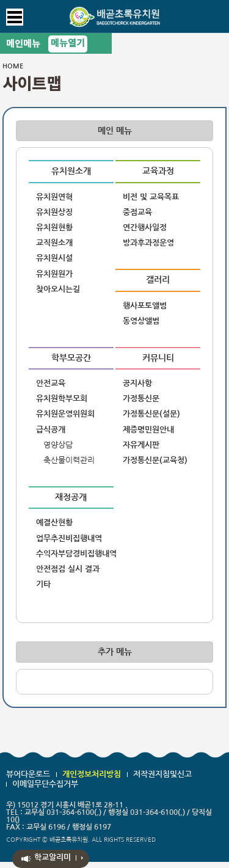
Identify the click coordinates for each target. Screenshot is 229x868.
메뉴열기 (68, 44)
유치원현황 (54, 228)
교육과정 (158, 171)
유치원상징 (54, 212)
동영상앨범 (141, 321)
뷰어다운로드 (28, 774)
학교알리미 (53, 857)
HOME (13, 66)
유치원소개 (71, 171)
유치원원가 (54, 274)
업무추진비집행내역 (69, 538)
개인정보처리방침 (92, 774)
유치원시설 (54, 258)
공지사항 (137, 383)
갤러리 (158, 280)
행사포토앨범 (145, 306)
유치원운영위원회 (65, 414)
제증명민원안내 (148, 430)
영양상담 (58, 445)
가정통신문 (141, 399)
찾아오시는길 (58, 289)
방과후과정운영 (148, 243)
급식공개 (51, 430)
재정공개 (71, 497)
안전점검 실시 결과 (68, 569)
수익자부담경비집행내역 (75, 554)
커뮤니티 (158, 358)
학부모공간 (71, 358)
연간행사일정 (145, 228)
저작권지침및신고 (162, 774)
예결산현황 (54, 523)
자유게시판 (141, 445)
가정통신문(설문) (151, 414)
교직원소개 (54, 243)
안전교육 (51, 383)
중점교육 (137, 212)
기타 (43, 584)
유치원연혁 (54, 197)
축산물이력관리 (69, 460)
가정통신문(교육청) (155, 460)
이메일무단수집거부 (45, 784)
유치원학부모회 (62, 399)
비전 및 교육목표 (151, 197)
